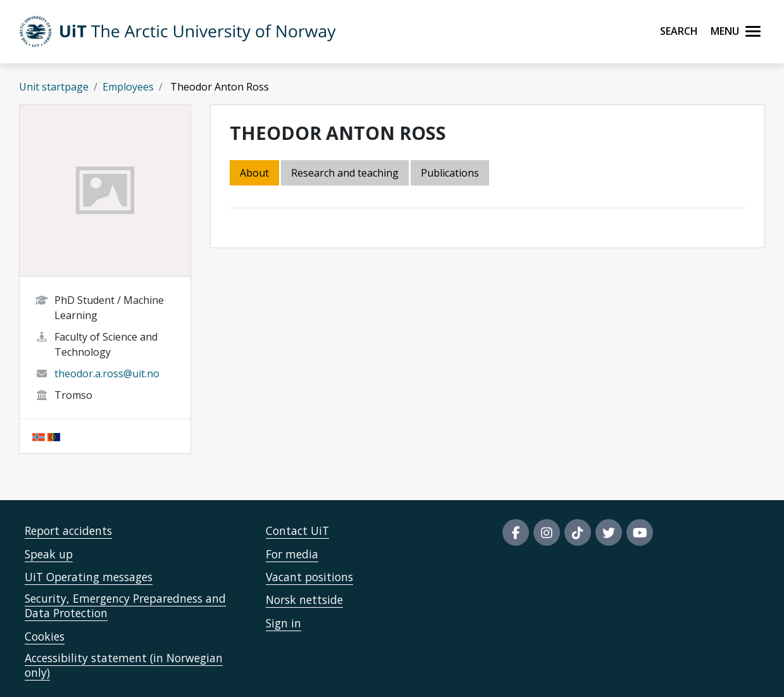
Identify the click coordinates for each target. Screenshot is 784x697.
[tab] (451, 174)
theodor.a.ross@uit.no (107, 374)
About (254, 173)
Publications (450, 173)
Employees (128, 87)
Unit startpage (54, 87)
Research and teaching (345, 173)
